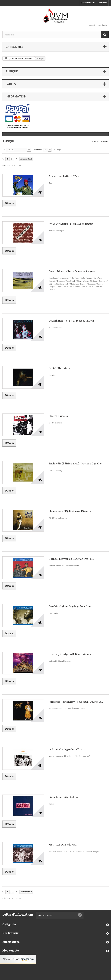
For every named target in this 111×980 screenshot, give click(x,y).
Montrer (38, 149)
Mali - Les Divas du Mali (63, 845)
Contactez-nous (88, 3)
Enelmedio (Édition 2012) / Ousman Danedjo (75, 464)
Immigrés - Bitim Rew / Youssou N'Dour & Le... (76, 702)
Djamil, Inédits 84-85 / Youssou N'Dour (71, 321)
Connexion (102, 3)
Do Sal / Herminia (59, 368)
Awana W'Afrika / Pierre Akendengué (71, 224)
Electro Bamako (58, 416)
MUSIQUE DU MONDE (22, 58)
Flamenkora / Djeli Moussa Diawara (70, 511)
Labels (11, 84)
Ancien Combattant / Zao (64, 176)
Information (16, 96)
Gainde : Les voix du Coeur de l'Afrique (71, 559)
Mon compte (11, 951)
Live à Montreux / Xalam (63, 797)
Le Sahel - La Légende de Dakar (67, 750)
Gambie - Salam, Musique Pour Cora (70, 607)
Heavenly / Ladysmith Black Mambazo (71, 654)
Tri (4, 149)
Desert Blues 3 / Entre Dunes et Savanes (72, 272)
